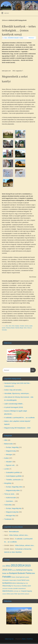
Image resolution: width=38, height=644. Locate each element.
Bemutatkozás (14, 532)
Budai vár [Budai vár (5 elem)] (6, 573)
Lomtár (7, 469)
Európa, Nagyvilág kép (14, 508)
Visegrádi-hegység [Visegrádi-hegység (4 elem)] (26, 591)
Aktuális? (17, 38)
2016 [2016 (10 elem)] (5, 570)
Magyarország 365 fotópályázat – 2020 (17, 428)
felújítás (17, 326)
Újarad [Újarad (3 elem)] (19, 594)
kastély (4, 328)
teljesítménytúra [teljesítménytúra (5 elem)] (8, 591)
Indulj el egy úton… (10, 639)
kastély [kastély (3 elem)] (28, 580)
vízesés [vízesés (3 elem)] (4, 594)
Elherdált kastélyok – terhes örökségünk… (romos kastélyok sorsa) (19, 30)
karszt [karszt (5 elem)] (24, 580)
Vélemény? (31, 38)
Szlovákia (4, 330)
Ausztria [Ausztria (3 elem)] (14, 570)
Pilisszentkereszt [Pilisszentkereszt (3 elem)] (18, 586)
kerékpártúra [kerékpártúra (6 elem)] (7, 583)
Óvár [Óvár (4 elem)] (16, 594)
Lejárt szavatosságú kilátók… (14, 404)
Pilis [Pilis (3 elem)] (12, 586)
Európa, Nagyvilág (12, 447)
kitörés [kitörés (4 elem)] (14, 583)
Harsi (6, 38)
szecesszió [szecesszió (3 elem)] (5, 588)
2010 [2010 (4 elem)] (4, 566)
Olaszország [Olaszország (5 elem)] (7, 586)
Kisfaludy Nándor (10, 328)
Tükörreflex (8, 505)
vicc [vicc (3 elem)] (20, 591)
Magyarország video (13, 490)
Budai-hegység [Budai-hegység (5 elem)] (27, 570)
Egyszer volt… (11, 465)
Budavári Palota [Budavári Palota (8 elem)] (24, 573)
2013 (10, 326)
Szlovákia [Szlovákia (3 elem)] (10, 588)
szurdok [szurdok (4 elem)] (16, 588)
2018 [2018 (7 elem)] (9, 570)
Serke (25, 328)
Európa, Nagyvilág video (14, 487)
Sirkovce (29, 328)
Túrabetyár (8, 519)
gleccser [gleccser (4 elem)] (22, 577)
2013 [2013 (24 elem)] (14, 565)
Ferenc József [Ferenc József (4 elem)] (16, 577)
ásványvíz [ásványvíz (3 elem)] (27, 594)
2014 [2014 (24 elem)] (21, 565)
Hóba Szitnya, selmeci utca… (19, 535)
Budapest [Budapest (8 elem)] (13, 573)
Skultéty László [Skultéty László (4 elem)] (26, 586)
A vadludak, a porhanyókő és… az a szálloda (19, 418)
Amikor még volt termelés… (14, 390)
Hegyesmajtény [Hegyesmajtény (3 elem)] (13, 580)
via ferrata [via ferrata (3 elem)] (16, 591)
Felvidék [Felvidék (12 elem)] (7, 577)
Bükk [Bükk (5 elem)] (33, 573)
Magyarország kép (12, 512)
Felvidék (22, 326)
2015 (13, 326)
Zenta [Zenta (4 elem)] (8, 594)
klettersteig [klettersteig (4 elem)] (20, 583)
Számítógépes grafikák (14, 476)
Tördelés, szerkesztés (13, 480)
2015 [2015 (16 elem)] (28, 566)
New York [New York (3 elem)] (26, 583)
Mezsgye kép (11, 515)
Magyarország (11, 451)
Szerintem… (10, 501)
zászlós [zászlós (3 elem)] (12, 594)
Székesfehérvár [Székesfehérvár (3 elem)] (22, 588)
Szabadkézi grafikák (13, 472)
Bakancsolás (9, 444)
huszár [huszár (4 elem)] (19, 580)
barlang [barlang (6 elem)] (19, 570)
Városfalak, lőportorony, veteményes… (17, 393)
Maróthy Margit (19, 328)
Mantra (24, 639)
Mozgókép (8, 483)
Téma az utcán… (10, 494)
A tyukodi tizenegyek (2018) (14, 407)
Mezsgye (9, 454)
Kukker (21, 38)
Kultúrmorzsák (11, 498)
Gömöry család (28, 326)
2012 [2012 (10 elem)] (8, 566)
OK (32, 370)
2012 (7, 326)
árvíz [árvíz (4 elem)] (23, 594)
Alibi (6, 440)
